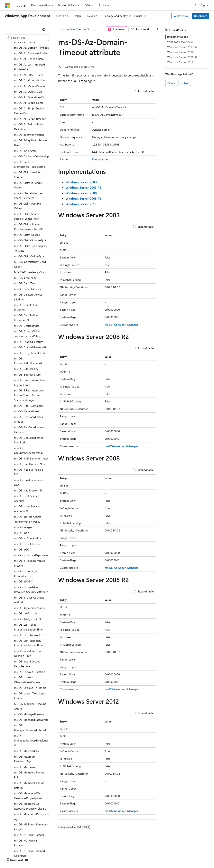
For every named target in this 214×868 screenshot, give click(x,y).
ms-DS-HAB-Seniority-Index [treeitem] (31, 458)
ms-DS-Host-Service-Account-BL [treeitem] (27, 509)
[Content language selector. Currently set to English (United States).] (23, 847)
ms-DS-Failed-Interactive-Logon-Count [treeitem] (30, 382)
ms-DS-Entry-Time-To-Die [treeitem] (30, 353)
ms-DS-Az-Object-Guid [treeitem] (28, 91)
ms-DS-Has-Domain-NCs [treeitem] (29, 464)
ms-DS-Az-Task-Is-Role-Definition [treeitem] (29, 127)
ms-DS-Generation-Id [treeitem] (27, 411)
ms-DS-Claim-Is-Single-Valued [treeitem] (28, 185)
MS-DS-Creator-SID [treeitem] (26, 278)
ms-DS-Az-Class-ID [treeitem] (26, 42)
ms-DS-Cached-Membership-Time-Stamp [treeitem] (30, 164)
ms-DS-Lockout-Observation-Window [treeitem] (27, 680)
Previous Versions (36, 856)
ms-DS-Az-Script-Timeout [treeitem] (30, 119)
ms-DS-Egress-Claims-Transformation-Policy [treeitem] (28, 334)
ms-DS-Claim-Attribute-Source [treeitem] (29, 175)
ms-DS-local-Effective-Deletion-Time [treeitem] (28, 653)
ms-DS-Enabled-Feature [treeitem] (29, 342)
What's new (181, 16)
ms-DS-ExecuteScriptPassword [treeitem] (28, 361)
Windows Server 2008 (180, 52)
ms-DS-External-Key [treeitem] (26, 369)
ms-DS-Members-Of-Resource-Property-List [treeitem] (28, 796)
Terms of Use (143, 856)
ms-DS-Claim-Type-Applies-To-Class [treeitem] (31, 248)
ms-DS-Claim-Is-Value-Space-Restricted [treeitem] (28, 196)
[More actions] (157, 29)
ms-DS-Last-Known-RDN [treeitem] (29, 635)
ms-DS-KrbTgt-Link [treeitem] (26, 613)
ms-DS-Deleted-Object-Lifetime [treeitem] (29, 297)
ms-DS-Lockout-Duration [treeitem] (30, 672)
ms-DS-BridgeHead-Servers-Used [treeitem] (31, 143)
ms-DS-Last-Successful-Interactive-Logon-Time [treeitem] (29, 643)
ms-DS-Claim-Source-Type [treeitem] (30, 240)
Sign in (205, 5)
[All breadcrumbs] (62, 29)
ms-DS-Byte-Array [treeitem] (25, 151)
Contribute (70, 856)
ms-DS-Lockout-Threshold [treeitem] (30, 688)
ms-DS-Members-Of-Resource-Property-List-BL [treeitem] (30, 806)
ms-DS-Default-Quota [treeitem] (28, 289)
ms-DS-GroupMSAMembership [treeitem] (28, 450)
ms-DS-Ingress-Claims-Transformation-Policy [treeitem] (28, 519)
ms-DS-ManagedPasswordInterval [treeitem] (30, 728)
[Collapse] (44, 29)
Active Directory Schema (80, 29)
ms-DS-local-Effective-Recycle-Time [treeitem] (28, 664)
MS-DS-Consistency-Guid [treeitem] (30, 272)
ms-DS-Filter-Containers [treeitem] (29, 406)
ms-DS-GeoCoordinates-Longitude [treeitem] (29, 440)
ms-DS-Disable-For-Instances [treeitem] (26, 307)
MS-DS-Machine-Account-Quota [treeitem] (31, 706)
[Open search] (196, 5)
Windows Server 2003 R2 (182, 47)
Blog (53, 856)
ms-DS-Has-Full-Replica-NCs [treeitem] (29, 472)
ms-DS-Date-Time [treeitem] (25, 283)
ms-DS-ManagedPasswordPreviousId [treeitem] (31, 741)
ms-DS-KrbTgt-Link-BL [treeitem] (28, 619)
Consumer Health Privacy (112, 856)
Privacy (86, 856)
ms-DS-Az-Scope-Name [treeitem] (29, 103)
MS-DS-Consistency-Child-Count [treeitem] (31, 264)
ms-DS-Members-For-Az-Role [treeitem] (30, 775)
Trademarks (162, 856)
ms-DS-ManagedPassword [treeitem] (30, 714)
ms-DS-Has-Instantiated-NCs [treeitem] (29, 482)
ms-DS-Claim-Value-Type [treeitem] (29, 256)
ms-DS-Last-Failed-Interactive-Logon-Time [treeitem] (28, 627)
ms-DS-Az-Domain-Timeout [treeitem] (31, 48)
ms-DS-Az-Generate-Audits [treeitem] (31, 53)
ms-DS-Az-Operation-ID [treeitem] (29, 97)
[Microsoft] (7, 5)
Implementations (177, 37)
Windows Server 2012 (180, 62)
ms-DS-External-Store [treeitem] (27, 374)
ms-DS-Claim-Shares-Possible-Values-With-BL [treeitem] (29, 227)
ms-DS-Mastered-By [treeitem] (27, 751)
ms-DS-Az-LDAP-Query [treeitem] (28, 75)
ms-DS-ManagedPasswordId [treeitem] (31, 720)
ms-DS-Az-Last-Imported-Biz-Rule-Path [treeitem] (30, 67)
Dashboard (201, 16)
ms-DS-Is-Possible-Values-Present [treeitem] (30, 563)
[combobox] (27, 38)
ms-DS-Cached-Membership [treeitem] (31, 156)
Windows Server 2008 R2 (182, 57)
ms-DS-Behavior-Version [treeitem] (29, 135)
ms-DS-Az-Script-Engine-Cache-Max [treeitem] (30, 111)
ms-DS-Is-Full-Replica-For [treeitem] (30, 544)
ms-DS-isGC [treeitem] (22, 549)
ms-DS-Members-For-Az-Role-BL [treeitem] (30, 785)
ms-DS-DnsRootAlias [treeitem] (27, 326)
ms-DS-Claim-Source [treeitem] (27, 235)
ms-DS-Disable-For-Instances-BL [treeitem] (26, 318)
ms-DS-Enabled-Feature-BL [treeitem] (31, 347)
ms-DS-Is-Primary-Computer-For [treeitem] (26, 573)
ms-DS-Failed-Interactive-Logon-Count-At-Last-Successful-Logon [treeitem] (30, 395)
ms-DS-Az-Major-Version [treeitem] (29, 80)
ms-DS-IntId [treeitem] (22, 533)
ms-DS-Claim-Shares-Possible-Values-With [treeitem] (27, 216)
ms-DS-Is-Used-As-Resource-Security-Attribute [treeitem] (31, 590)
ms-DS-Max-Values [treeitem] (26, 767)
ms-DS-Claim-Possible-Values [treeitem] (28, 206)
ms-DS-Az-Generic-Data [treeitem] (29, 59)
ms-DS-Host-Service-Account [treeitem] (27, 498)
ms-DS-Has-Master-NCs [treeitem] (29, 490)
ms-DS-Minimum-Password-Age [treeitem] (31, 816)
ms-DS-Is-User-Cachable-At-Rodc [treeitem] (30, 600)
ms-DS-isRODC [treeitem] (23, 581)
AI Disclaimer (13, 856)
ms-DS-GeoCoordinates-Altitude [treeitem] (29, 419)
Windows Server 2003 (180, 42)
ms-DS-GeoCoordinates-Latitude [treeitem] (29, 430)
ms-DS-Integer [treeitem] (23, 527)
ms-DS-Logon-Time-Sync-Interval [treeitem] (30, 696)
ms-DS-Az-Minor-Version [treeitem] (29, 86)
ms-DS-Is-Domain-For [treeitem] (28, 538)
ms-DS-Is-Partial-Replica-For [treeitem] (31, 555)
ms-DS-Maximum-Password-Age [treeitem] (25, 759)
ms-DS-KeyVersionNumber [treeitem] (30, 608)
